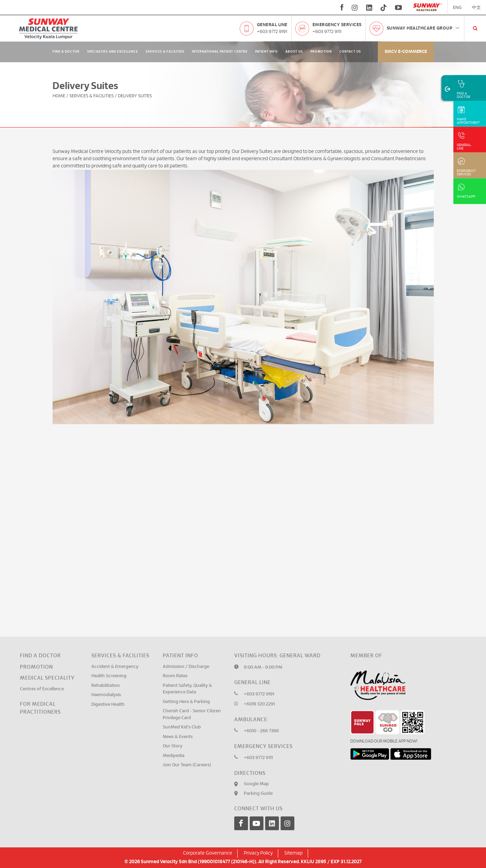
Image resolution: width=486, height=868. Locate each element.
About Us (294, 52)
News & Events (178, 737)
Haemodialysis (106, 695)
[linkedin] (369, 8)
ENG (457, 8)
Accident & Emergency (115, 667)
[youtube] (399, 8)
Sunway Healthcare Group (424, 28)
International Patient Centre (220, 52)
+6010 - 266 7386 (261, 731)
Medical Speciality (47, 678)
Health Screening (109, 676)
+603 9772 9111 (327, 32)
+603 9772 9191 (272, 32)
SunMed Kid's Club (182, 727)
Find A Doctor (66, 52)
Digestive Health (108, 705)
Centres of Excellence (42, 689)
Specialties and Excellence (113, 52)
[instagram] (355, 8)
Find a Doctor (40, 656)
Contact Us (350, 52)
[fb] (342, 8)
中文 (476, 8)
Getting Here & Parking (186, 702)
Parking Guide (258, 794)
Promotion (321, 52)
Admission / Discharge (186, 667)
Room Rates (175, 676)
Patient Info (267, 52)
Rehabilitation (106, 686)
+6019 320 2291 (259, 704)
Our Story (173, 746)
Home (59, 96)
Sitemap (293, 853)
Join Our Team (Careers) (187, 765)
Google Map (256, 784)
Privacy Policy (258, 853)
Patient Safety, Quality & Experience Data (187, 689)
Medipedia (174, 756)
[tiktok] (384, 8)
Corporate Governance (208, 853)
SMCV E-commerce (406, 52)
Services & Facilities (165, 52)
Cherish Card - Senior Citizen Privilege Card (192, 715)
